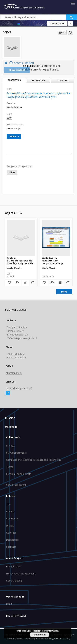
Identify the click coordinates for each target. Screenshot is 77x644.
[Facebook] (8, 393)
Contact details (14, 581)
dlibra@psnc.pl (14, 373)
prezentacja (13, 128)
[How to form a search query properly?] (70, 23)
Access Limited (19, 63)
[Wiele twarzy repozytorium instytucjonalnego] (56, 238)
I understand (40, 635)
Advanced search (57, 23)
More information (50, 631)
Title (8, 504)
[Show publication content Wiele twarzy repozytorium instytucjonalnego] (60, 283)
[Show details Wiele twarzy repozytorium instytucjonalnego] (67, 283)
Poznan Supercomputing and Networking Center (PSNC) (39, 638)
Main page (11, 427)
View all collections (16, 485)
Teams (10, 467)
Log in (9, 604)
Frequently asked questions (21, 574)
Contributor (12, 519)
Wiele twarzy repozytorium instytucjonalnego (53, 261)
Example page (14, 567)
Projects (11, 446)
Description (12, 540)
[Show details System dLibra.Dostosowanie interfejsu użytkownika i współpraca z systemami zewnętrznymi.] (33, 283)
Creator (10, 511)
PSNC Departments (16, 453)
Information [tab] (38, 80)
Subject (10, 526)
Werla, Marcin (14, 107)
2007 (9, 118)
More (64, 292)
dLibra (12, 172)
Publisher (11, 547)
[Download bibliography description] (17, 283)
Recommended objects (19, 474)
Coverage (11, 533)
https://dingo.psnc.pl (19, 388)
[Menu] (73, 3)
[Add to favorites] (70, 32)
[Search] (72, 17)
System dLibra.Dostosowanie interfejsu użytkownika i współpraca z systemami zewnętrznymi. (21, 261)
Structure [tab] (63, 80)
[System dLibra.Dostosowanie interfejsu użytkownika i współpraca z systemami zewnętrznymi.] (21, 238)
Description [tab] (15, 80)
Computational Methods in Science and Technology (34, 460)
